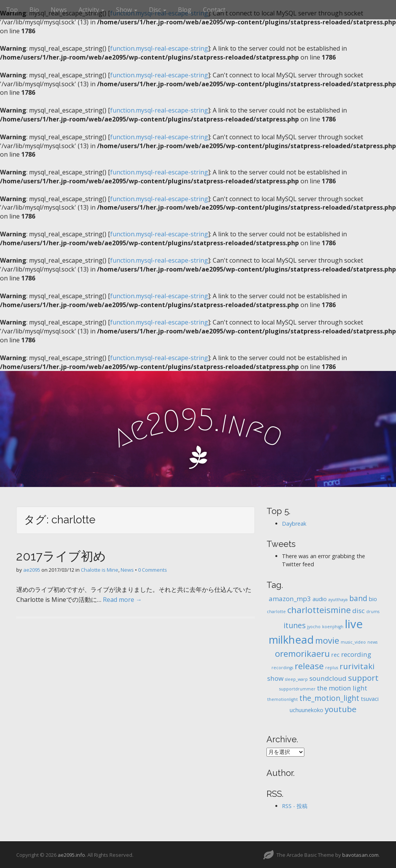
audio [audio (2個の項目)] (320, 599)
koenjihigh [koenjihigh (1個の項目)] (333, 627)
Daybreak (294, 524)
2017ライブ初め (61, 556)
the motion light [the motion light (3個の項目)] (342, 688)
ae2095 (32, 570)
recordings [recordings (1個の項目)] (282, 668)
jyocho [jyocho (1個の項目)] (314, 627)
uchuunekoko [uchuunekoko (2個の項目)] (306, 710)
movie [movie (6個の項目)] (327, 640)
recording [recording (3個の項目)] (356, 654)
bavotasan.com (360, 855)
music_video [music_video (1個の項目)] (353, 642)
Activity (91, 10)
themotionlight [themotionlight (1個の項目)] (282, 699)
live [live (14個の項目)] (354, 624)
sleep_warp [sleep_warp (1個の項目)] (296, 679)
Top (12, 10)
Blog (185, 10)
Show (127, 10)
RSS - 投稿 (295, 806)
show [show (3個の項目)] (275, 678)
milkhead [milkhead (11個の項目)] (291, 640)
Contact (214, 10)
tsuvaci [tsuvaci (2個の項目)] (370, 699)
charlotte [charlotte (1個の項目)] (276, 612)
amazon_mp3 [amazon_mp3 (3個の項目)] (290, 599)
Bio (34, 10)
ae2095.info (71, 855)
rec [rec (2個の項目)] (335, 655)
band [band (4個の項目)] (358, 598)
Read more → (122, 600)
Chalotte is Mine (100, 570)
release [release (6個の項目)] (309, 666)
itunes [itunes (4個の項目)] (294, 625)
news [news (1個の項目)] (372, 642)
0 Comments (153, 570)
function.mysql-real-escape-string (159, 48)
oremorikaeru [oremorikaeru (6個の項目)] (302, 654)
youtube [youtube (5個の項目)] (341, 709)
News (59, 10)
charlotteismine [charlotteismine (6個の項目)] (319, 610)
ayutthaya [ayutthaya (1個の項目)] (338, 600)
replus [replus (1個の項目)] (332, 668)
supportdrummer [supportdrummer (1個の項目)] (297, 689)
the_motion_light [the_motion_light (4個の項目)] (329, 698)
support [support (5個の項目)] (363, 678)
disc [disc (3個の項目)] (358, 611)
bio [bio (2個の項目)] (373, 599)
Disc (158, 10)
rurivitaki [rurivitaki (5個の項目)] (357, 666)
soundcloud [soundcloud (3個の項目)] (328, 678)
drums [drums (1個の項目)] (373, 612)
